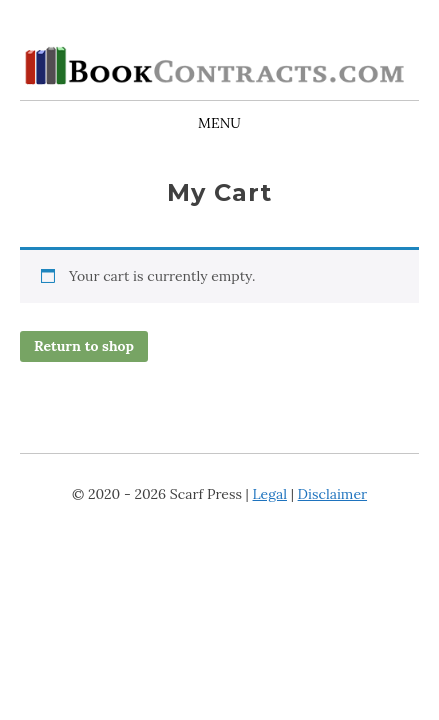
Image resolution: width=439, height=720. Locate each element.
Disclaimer (332, 494)
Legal (270, 494)
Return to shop (84, 346)
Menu (219, 123)
